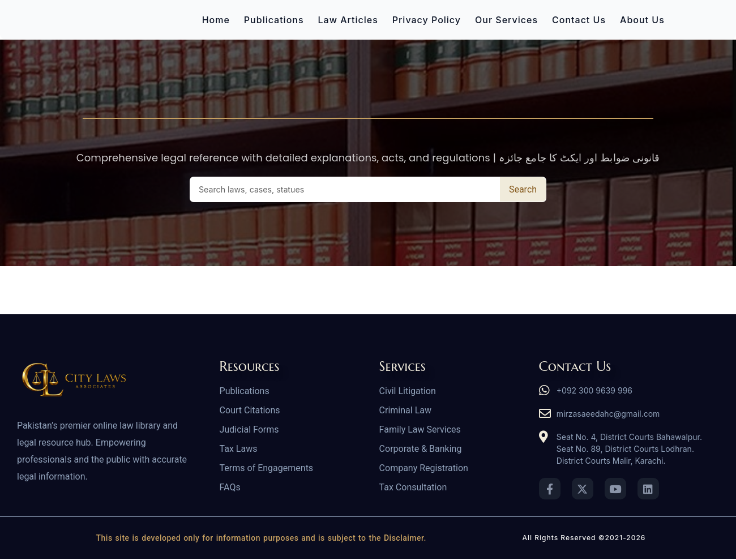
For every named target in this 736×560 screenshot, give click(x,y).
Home (216, 20)
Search (523, 189)
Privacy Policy (427, 20)
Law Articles (348, 20)
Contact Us (579, 20)
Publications (274, 20)
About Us (642, 20)
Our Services (506, 20)
